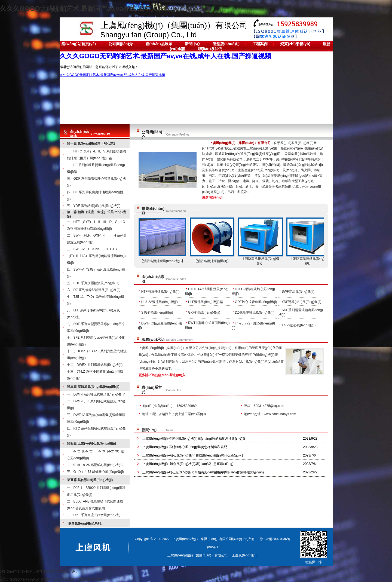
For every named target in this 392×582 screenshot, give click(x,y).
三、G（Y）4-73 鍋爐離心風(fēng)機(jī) (96, 472)
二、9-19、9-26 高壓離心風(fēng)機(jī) (95, 465)
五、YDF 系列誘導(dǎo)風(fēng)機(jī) (94, 206)
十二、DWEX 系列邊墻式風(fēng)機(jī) (95, 365)
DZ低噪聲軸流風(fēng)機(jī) (255, 313)
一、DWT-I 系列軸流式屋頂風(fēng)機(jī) (96, 394)
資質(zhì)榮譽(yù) (295, 44)
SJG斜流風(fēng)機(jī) (157, 313)
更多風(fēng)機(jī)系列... (86, 523)
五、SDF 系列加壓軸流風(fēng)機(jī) (93, 283)
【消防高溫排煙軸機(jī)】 (212, 261)
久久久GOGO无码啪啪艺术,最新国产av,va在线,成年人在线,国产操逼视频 (106, 9)
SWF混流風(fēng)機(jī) (298, 292)
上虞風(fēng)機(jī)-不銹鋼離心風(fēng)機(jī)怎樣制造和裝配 (185, 447)
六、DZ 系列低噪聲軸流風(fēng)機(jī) (94, 290)
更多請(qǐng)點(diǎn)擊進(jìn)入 (162, 375)
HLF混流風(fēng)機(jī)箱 (206, 302)
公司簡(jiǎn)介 (121, 44)
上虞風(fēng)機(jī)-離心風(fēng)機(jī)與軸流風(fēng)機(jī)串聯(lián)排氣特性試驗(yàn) (203, 472)
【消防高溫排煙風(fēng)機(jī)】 (162, 261)
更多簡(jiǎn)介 (212, 197)
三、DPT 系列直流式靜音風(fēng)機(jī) (95, 515)
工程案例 (260, 44)
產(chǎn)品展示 (159, 44)
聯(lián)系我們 (210, 49)
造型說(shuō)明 (226, 44)
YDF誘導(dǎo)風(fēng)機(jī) (301, 302)
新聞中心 (192, 44)
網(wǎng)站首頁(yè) (79, 44)
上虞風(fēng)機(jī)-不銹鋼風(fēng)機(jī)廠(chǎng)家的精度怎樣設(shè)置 (194, 439)
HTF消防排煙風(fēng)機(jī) (160, 292)
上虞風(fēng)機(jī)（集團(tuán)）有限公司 (240, 143)
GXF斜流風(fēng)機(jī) (204, 313)
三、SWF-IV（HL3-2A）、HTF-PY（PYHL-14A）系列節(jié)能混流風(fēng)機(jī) (96, 256)
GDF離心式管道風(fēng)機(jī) (256, 302)
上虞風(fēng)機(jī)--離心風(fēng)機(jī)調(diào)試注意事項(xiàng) (188, 464)
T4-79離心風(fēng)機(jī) (298, 325)
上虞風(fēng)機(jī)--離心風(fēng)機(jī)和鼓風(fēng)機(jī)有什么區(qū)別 (193, 455)
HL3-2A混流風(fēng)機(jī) (160, 302)
